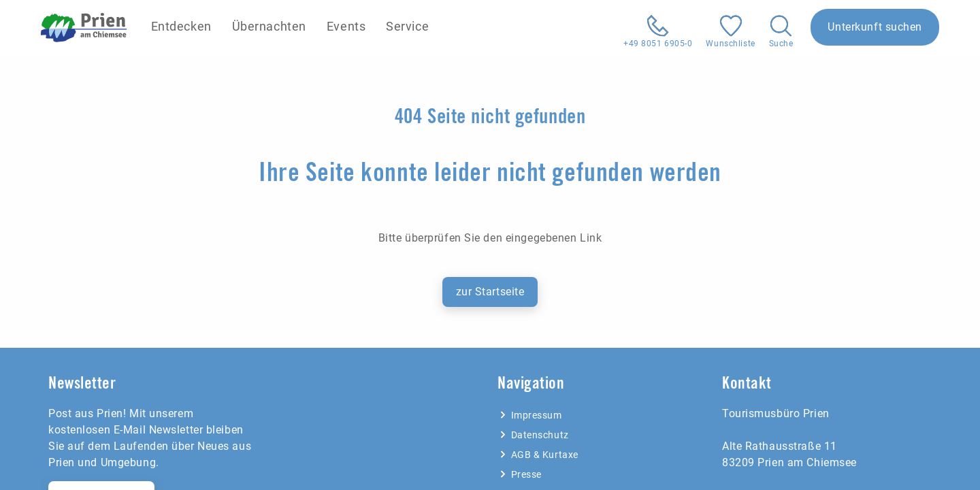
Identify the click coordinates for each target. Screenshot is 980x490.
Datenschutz (533, 435)
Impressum (530, 415)
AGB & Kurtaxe (538, 455)
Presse (520, 474)
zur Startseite (490, 292)
